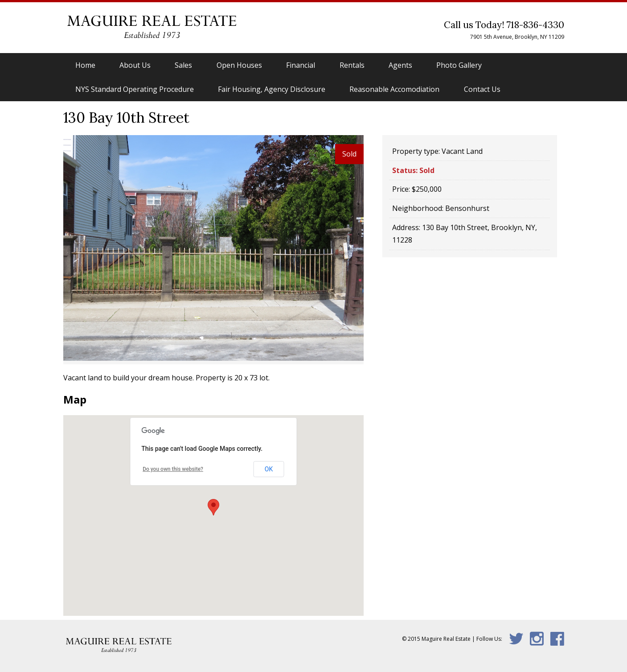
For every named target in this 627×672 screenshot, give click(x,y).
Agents (400, 65)
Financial (301, 65)
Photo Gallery (459, 65)
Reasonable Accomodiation (394, 89)
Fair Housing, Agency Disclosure (272, 89)
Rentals (352, 65)
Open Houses (239, 65)
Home (85, 65)
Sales (183, 65)
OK (269, 469)
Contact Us (482, 89)
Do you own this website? (173, 469)
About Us (135, 65)
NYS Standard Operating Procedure (135, 89)
